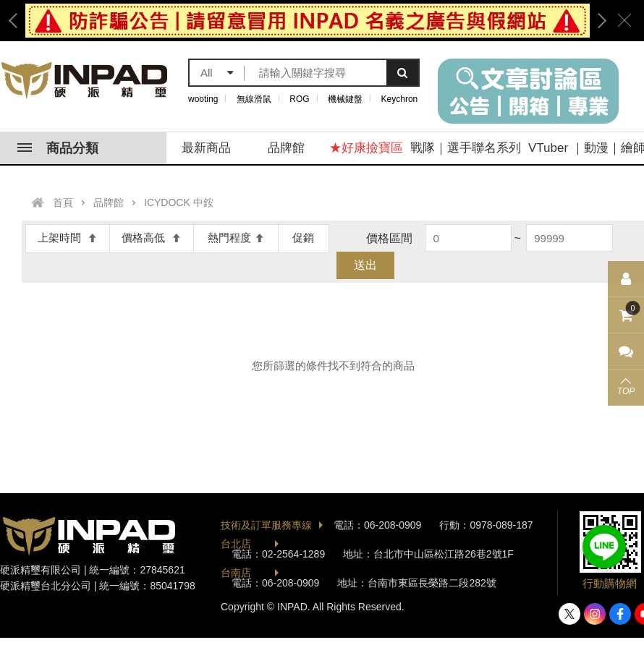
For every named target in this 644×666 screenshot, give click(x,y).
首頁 (63, 202)
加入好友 (604, 547)
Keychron (400, 99)
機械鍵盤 (345, 99)
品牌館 (286, 148)
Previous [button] (18, 21)
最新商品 (206, 148)
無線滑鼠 (254, 99)
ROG (299, 99)
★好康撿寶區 (366, 148)
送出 (365, 265)
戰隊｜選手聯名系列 (466, 148)
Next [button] (597, 21)
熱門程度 (236, 238)
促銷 (303, 238)
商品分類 (58, 148)
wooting (203, 99)
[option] (308, 21)
